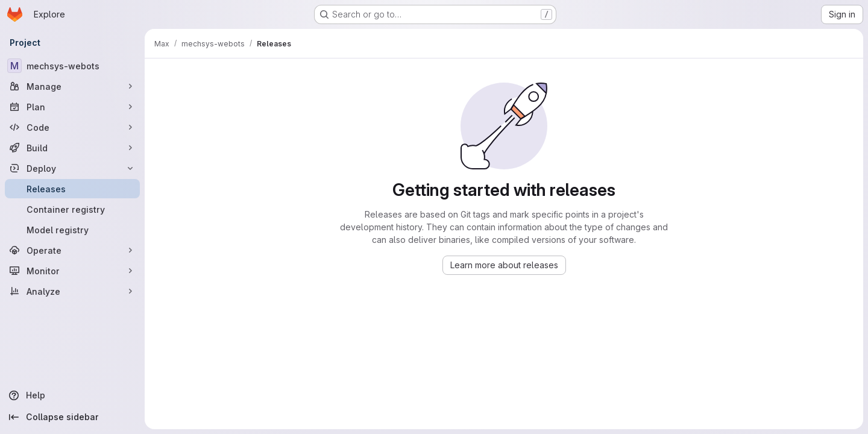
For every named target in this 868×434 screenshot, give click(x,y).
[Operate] (72, 250)
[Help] (72, 395)
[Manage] (72, 86)
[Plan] (72, 107)
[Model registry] (72, 230)
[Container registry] (72, 209)
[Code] (72, 127)
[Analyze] (72, 291)
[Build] (72, 148)
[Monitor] (72, 271)
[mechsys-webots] (72, 66)
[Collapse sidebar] (72, 417)
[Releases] (72, 189)
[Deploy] (72, 168)
